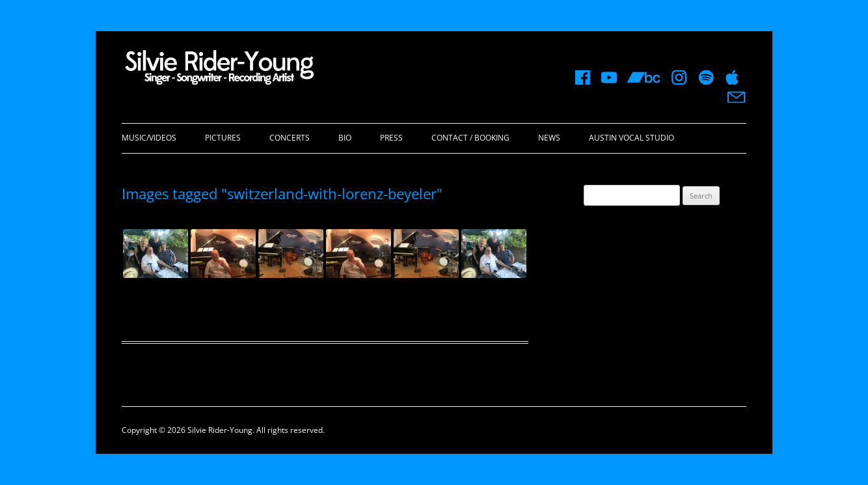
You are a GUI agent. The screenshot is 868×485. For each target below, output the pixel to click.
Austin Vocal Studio (631, 138)
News (549, 138)
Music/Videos (149, 138)
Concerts (290, 138)
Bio (345, 138)
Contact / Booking (470, 138)
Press (391, 138)
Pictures (223, 138)
